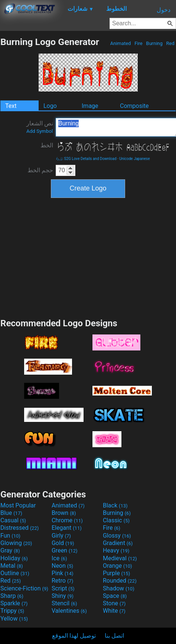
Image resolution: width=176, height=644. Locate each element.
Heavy (116, 550)
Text (11, 106)
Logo (50, 106)
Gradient (118, 543)
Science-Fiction (24, 588)
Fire (138, 43)
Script (63, 588)
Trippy (12, 611)
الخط (47, 145)
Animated (120, 43)
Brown (64, 513)
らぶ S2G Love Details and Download (86, 159)
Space (115, 596)
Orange (118, 566)
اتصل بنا (114, 636)
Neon (62, 566)
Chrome (67, 520)
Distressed (19, 528)
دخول (164, 10)
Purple (116, 573)
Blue (11, 513)
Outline (15, 573)
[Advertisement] (88, 257)
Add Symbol (40, 131)
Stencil (64, 603)
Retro (62, 581)
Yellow (14, 619)
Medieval (120, 558)
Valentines (69, 611)
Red (170, 43)
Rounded (120, 581)
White (114, 611)
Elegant (67, 528)
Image (90, 106)
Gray (10, 550)
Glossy (117, 536)
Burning (154, 43)
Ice (59, 558)
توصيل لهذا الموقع (74, 636)
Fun (10, 536)
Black (115, 505)
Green (65, 550)
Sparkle (14, 603)
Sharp (12, 596)
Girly (61, 536)
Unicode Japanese (134, 159)
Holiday (14, 558)
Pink (63, 573)
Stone (114, 603)
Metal (12, 566)
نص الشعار (40, 127)
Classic (116, 520)
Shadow (119, 588)
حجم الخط (40, 170)
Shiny (63, 596)
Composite (134, 106)
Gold (63, 543)
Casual (13, 520)
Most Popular (18, 505)
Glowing (16, 543)
